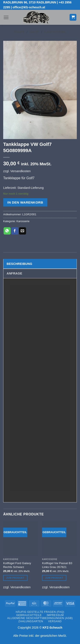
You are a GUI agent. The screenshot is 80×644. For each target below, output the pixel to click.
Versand (55, 621)
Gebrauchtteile (29, 615)
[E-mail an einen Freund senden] (23, 231)
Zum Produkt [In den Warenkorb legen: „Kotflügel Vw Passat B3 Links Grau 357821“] (54, 578)
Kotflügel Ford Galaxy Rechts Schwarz (17, 565)
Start (19, 32)
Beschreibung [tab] (19, 264)
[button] (6, 17)
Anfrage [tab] (14, 273)
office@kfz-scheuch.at (29, 7)
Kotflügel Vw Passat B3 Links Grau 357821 (57, 565)
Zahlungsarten (31, 621)
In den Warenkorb (25, 202)
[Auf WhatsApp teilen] (7, 231)
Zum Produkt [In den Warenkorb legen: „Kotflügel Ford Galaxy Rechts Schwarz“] (15, 578)
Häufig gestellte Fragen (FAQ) (40, 612)
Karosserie (55, 32)
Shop (34, 32)
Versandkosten (21, 171)
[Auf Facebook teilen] (15, 231)
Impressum (55, 615)
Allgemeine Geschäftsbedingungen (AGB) (40, 618)
